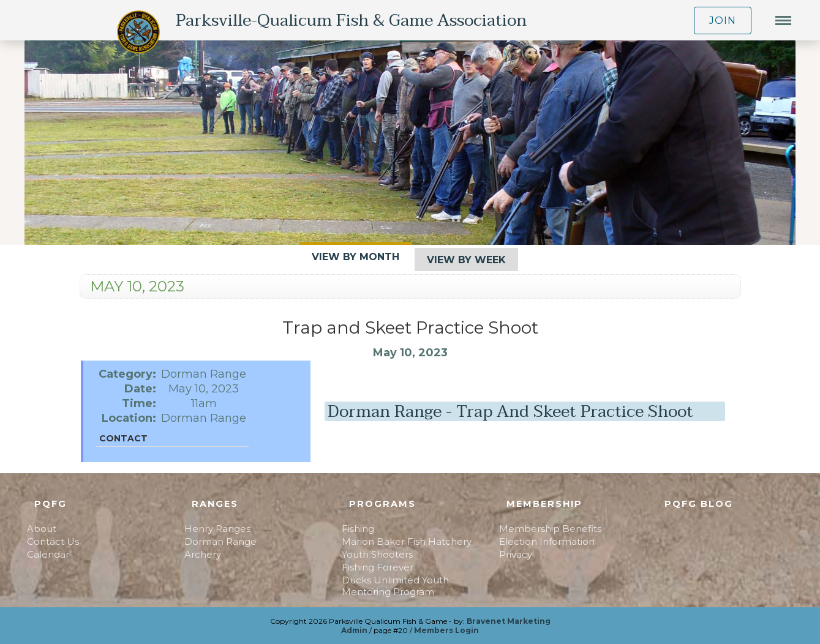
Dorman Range (220, 541)
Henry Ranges (217, 529)
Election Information (547, 541)
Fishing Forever (378, 567)
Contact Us (53, 541)
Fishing (358, 529)
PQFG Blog (699, 504)
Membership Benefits (550, 529)
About (42, 529)
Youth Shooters (377, 554)
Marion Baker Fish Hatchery (407, 541)
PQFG (51, 504)
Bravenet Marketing (509, 621)
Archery (203, 554)
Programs (382, 504)
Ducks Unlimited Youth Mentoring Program (395, 586)
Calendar (48, 554)
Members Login (446, 630)
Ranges (215, 504)
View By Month (355, 257)
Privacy (516, 554)
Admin (354, 630)
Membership (544, 504)
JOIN (723, 21)
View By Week (466, 260)
